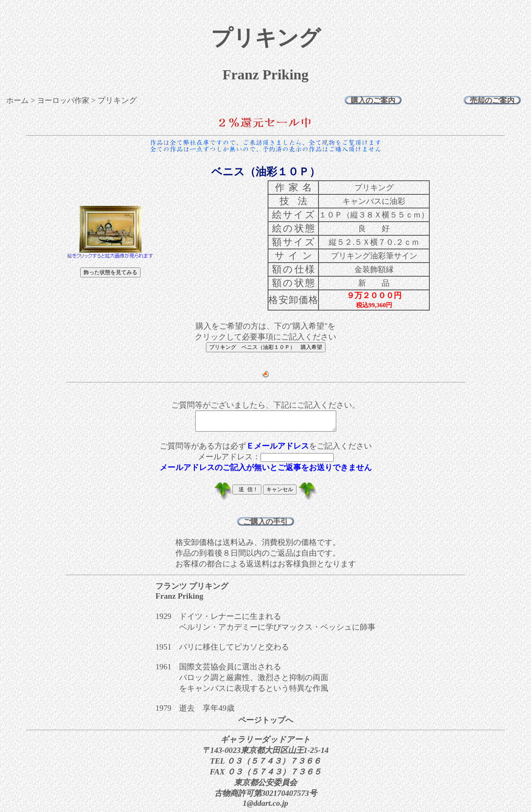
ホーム (17, 100)
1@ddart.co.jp (265, 807)
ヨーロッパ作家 (63, 100)
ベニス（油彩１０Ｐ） (266, 172)
